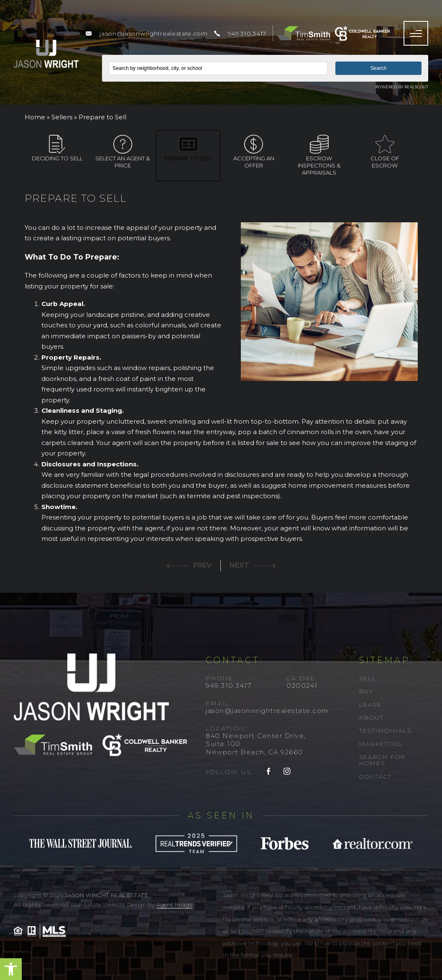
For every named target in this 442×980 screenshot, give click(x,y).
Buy (367, 691)
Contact (376, 777)
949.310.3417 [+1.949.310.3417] (229, 685)
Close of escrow (385, 152)
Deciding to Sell (57, 148)
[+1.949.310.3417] (240, 33)
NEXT (239, 565)
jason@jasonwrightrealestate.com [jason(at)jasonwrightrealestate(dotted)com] (267, 711)
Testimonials (385, 730)
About (372, 718)
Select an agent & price (123, 152)
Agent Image (174, 905)
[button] (11, 969)
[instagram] (287, 772)
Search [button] (379, 68)
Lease (371, 705)
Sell (368, 678)
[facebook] (269, 772)
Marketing (381, 744)
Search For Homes (382, 760)
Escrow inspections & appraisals (319, 155)
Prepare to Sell (188, 148)
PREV (202, 565)
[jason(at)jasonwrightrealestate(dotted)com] (147, 33)
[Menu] (416, 33)
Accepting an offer (254, 152)
